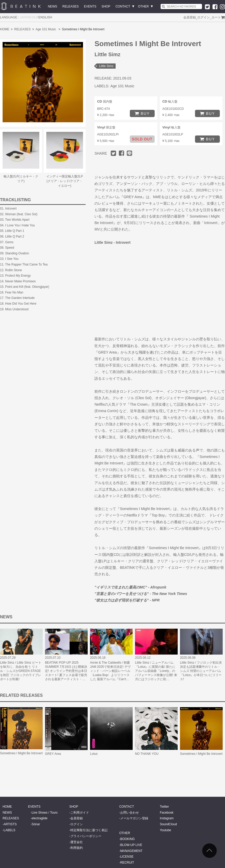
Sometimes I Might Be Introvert (21, 753)
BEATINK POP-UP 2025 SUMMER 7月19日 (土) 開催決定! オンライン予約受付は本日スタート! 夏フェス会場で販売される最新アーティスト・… (66, 671)
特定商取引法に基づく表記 (89, 830)
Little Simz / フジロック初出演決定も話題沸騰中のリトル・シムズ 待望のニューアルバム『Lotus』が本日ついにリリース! (201, 671)
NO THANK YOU (147, 754)
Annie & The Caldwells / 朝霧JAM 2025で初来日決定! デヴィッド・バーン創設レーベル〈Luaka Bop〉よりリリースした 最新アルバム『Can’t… (110, 671)
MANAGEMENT (131, 851)
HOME (5, 29)
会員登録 (190, 17)
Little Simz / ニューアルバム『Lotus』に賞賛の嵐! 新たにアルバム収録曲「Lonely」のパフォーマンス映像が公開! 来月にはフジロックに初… (156, 671)
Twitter (164, 807)
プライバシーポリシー (86, 836)
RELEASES (70, 6)
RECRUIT (127, 863)
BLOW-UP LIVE (131, 845)
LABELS (9, 830)
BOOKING (128, 839)
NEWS (52, 6)
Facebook (167, 813)
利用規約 (77, 848)
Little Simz (106, 66)
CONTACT (123, 6)
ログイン (204, 17)
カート (216, 17)
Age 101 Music (46, 29)
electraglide (39, 818)
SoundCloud (168, 824)
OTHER (144, 6)
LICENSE (127, 857)
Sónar (36, 824)
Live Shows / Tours (45, 813)
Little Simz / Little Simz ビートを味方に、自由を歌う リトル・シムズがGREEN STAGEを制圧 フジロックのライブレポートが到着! (21, 671)
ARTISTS (10, 824)
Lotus (94, 754)
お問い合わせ (130, 813)
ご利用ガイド (80, 813)
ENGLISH (45, 17)
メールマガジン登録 (134, 818)
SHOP (106, 6)
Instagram (167, 818)
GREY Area (53, 754)
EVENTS (90, 6)
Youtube (166, 830)
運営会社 (77, 842)
